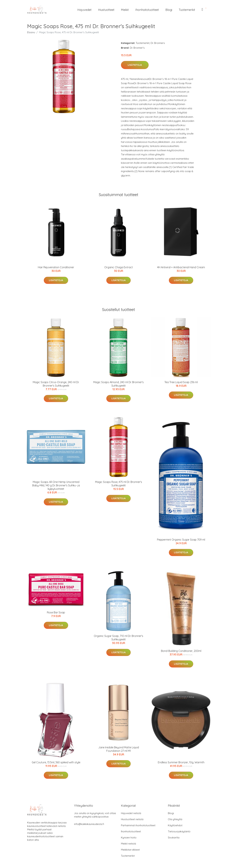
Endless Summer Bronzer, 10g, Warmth (181, 762)
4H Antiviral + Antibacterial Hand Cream (181, 267)
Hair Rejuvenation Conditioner (56, 267)
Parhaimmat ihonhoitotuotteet (138, 825)
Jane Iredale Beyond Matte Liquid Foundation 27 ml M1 (119, 749)
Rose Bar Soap (56, 612)
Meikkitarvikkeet (130, 850)
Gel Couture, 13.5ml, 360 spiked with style (56, 762)
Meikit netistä (128, 844)
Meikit (125, 10)
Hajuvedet (84, 10)
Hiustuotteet (106, 10)
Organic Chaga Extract (119, 267)
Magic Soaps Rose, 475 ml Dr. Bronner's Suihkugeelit (119, 484)
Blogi (169, 10)
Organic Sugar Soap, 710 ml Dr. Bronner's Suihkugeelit (118, 638)
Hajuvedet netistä (131, 813)
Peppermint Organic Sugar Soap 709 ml (181, 540)
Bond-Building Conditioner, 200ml (181, 651)
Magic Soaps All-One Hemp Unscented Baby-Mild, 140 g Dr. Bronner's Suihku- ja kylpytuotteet (56, 485)
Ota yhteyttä (175, 819)
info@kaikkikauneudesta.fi (89, 824)
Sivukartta (174, 838)
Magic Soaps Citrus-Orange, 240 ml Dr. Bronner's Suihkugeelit (56, 384)
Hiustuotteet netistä (132, 819)
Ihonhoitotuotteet (147, 10)
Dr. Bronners (158, 43)
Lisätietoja (135, 65)
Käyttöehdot (175, 825)
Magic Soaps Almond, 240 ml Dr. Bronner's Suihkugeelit (118, 384)
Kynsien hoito (129, 838)
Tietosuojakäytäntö (179, 831)
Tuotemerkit (187, 10)
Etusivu (31, 32)
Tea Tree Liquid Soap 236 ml (181, 382)
